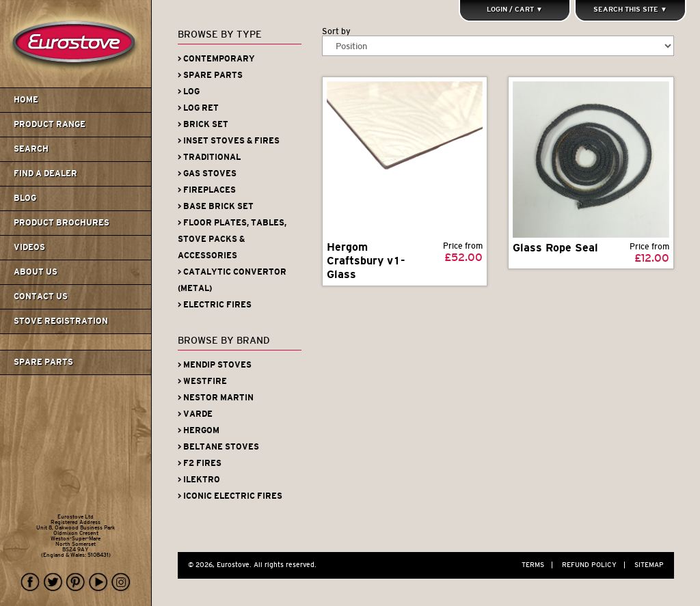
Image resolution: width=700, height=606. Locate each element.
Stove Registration (61, 321)
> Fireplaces (207, 190)
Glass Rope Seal (555, 248)
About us (36, 272)
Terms (541, 565)
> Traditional (209, 157)
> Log (189, 92)
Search (31, 149)
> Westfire (202, 381)
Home (26, 100)
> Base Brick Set (216, 206)
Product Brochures (62, 223)
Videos (29, 247)
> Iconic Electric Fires (230, 496)
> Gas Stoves (207, 174)
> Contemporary (216, 59)
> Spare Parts (210, 75)
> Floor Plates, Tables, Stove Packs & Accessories (232, 239)
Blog (25, 198)
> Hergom (199, 430)
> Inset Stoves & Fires (229, 141)
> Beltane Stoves (218, 447)
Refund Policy (597, 565)
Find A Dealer (45, 174)
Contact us (41, 297)
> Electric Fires (215, 305)
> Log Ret (198, 108)
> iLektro (199, 480)
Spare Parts (43, 362)
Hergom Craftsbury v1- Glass (366, 261)
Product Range (50, 124)
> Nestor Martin (216, 398)
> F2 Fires (200, 463)
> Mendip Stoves (215, 365)
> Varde (195, 414)
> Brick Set (203, 124)
